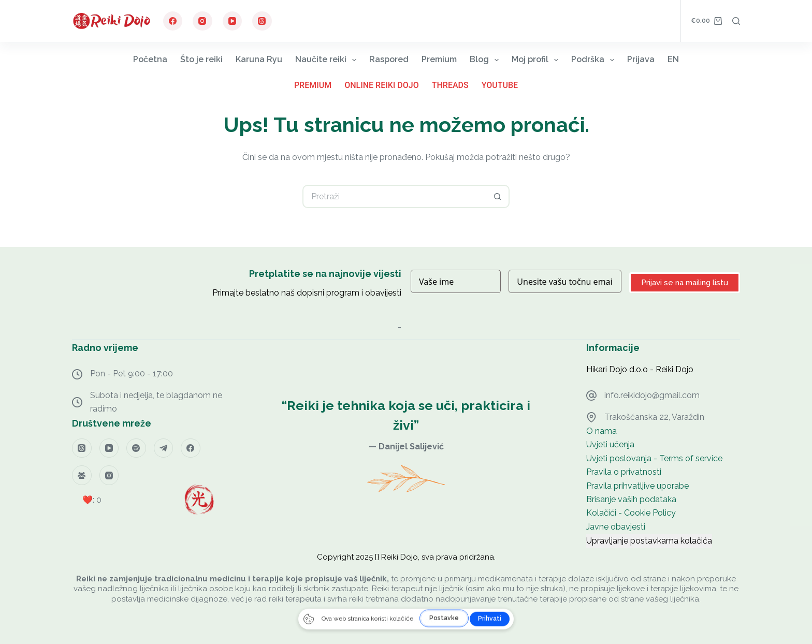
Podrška (595, 60)
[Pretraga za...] (394, 196)
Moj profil (537, 60)
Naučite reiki (328, 60)
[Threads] (262, 21)
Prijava (641, 59)
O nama (601, 431)
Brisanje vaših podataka (631, 499)
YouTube (500, 85)
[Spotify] (136, 448)
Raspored (389, 59)
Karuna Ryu (259, 59)
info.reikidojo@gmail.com (652, 395)
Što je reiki (201, 59)
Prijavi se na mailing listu (685, 283)
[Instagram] (202, 21)
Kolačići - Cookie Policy (631, 513)
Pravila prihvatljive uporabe (637, 486)
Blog (486, 60)
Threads (450, 85)
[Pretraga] (736, 21)
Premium (439, 59)
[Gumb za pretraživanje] (498, 196)
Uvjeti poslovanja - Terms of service (654, 458)
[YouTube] (233, 21)
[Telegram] (164, 448)
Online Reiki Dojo (382, 85)
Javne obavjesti (616, 527)
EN (673, 59)
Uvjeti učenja (610, 444)
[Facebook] (173, 21)
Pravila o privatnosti (624, 472)
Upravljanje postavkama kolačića (649, 541)
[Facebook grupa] (82, 475)
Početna (150, 59)
